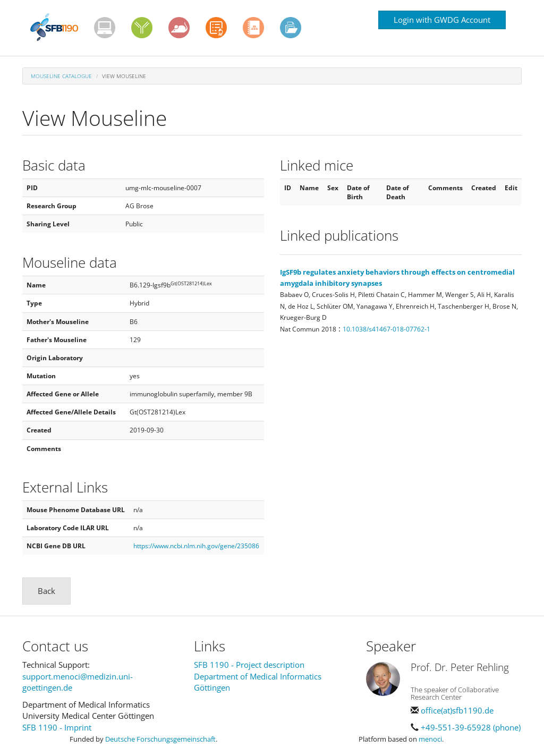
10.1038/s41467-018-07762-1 (386, 329)
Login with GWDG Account (442, 20)
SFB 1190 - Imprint (57, 727)
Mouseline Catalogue (61, 76)
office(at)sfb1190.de (457, 710)
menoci (430, 739)
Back (46, 591)
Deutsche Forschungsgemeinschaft (160, 739)
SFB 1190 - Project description (249, 665)
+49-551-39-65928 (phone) (471, 727)
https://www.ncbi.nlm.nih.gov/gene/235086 (196, 546)
